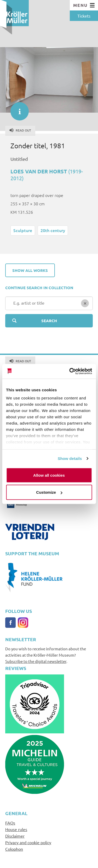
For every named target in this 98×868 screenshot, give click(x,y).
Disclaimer (15, 836)
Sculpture (23, 230)
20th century (53, 230)
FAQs (10, 823)
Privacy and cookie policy (28, 842)
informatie (17, 109)
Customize (49, 492)
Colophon (14, 849)
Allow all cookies (49, 475)
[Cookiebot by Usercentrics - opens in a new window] (70, 371)
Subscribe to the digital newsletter (36, 661)
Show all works (30, 270)
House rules (16, 829)
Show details (70, 458)
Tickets (84, 16)
